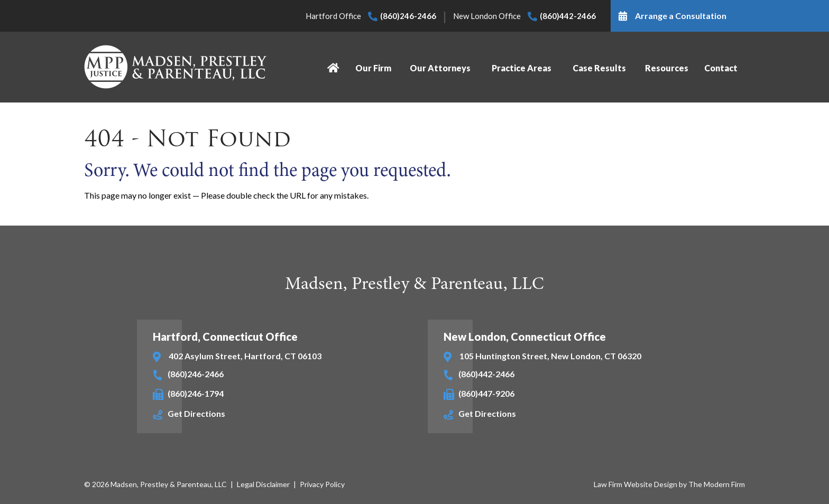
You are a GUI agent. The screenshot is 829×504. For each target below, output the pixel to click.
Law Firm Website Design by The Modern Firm (669, 484)
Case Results (599, 68)
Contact (721, 68)
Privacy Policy (322, 484)
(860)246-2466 (408, 16)
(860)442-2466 (568, 16)
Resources (666, 68)
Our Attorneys (440, 68)
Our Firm (373, 68)
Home (335, 68)
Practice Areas (522, 68)
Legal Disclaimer (263, 484)
